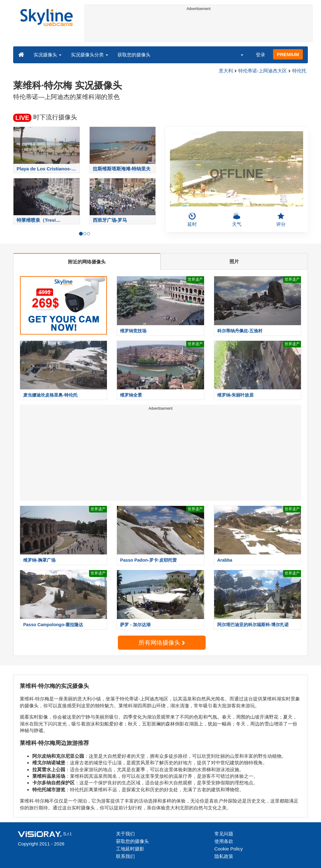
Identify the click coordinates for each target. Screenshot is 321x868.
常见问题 (224, 834)
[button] (238, 55)
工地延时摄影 (130, 849)
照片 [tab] (234, 261)
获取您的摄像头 (134, 55)
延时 (192, 220)
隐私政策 (224, 856)
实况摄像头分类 (89, 55)
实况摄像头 (47, 55)
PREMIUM (288, 54)
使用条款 (224, 841)
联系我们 (125, 856)
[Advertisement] (199, 27)
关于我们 (125, 834)
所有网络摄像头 (162, 643)
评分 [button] (281, 220)
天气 (237, 220)
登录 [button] (260, 55)
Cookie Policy (229, 849)
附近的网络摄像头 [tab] (87, 262)
